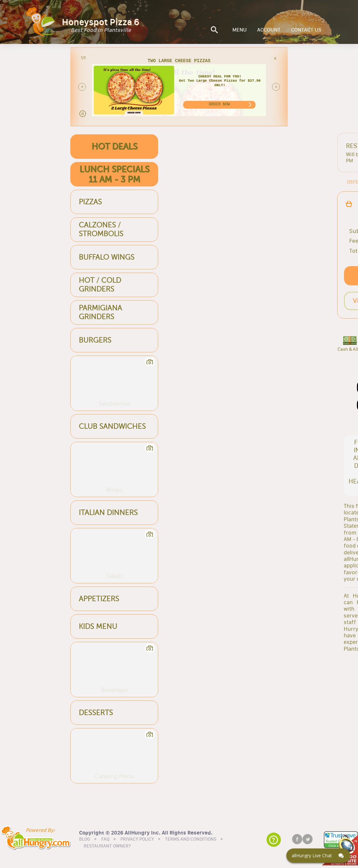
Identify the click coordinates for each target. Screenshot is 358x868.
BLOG (85, 838)
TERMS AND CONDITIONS (191, 838)
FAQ (105, 838)
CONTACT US (306, 30)
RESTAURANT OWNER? (107, 846)
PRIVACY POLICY (137, 838)
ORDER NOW (219, 104)
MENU (240, 30)
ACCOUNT (269, 30)
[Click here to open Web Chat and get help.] (318, 856)
